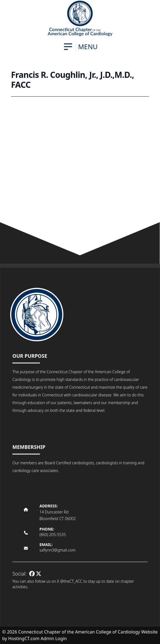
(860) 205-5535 (53, 535)
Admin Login (54, 638)
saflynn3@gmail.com (57, 550)
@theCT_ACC (71, 581)
